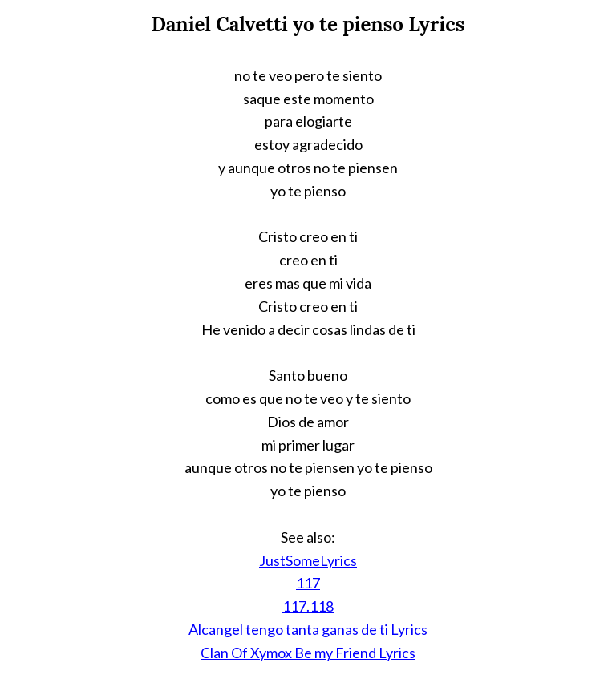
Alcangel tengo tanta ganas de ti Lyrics (308, 629)
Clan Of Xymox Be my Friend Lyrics (308, 653)
